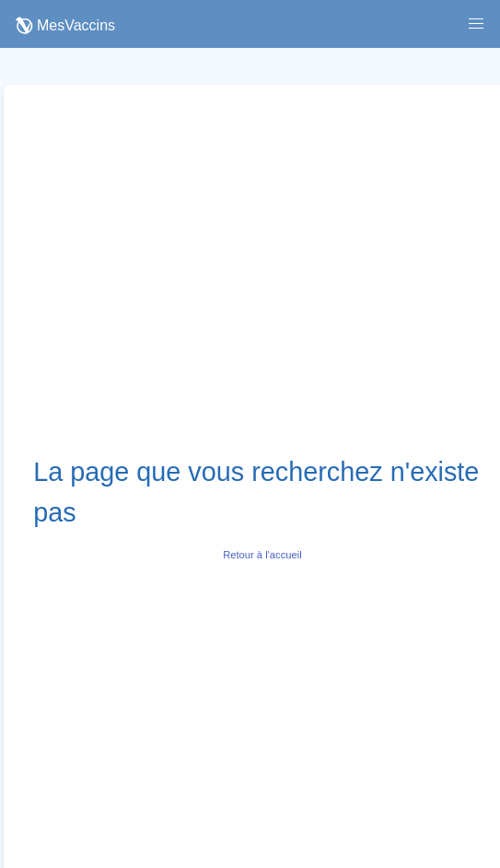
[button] (476, 24)
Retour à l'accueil (262, 555)
